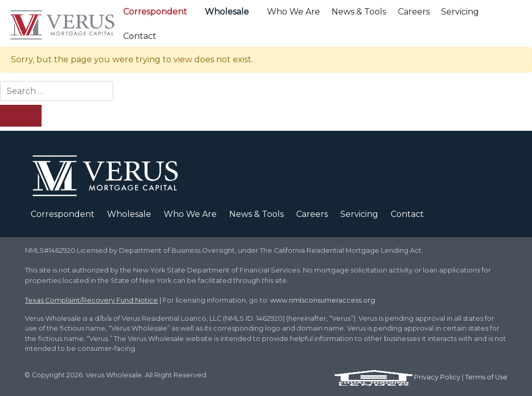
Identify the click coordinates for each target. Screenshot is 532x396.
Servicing (460, 12)
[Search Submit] (21, 116)
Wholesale (227, 12)
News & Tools (359, 12)
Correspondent (155, 12)
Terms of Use (486, 377)
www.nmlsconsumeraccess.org (323, 300)
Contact (140, 36)
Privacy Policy (437, 377)
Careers (414, 12)
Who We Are (294, 12)
